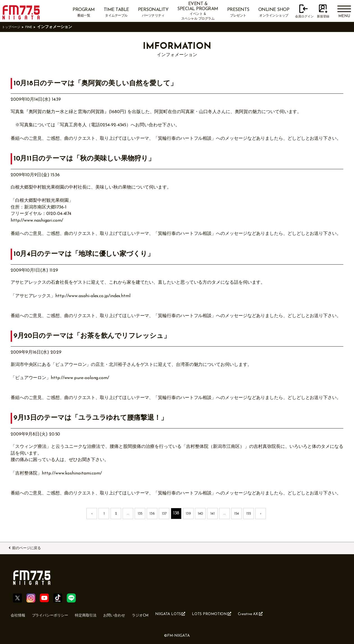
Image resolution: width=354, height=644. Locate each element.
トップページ (14, 27)
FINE (35, 27)
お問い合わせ (134, 614)
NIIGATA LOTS (199, 614)
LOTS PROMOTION (248, 614)
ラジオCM (164, 614)
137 (164, 513)
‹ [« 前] (92, 513)
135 (140, 513)
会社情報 (20, 614)
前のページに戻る (33, 547)
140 (200, 513)
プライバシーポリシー (58, 614)
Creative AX (293, 614)
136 (152, 513)
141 (213, 513)
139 (189, 513)
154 (237, 513)
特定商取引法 (100, 614)
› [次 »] (261, 513)
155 (249, 513)
